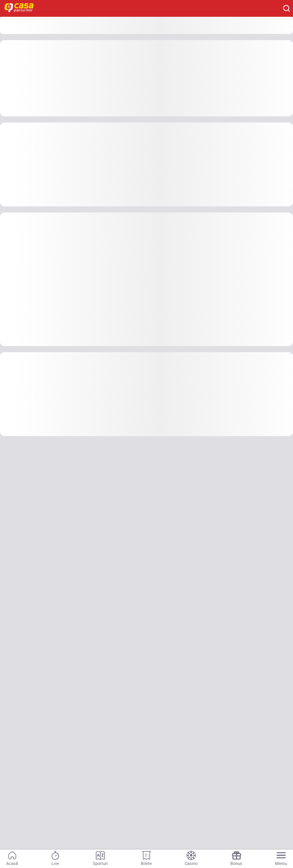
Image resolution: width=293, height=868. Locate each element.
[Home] (23, 8)
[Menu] (281, 859)
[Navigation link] (12, 859)
